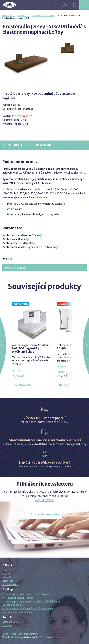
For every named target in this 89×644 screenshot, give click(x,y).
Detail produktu (24, 385)
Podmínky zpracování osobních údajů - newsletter (28, 609)
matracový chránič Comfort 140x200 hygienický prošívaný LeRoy (31, 348)
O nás (5, 570)
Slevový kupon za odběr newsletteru (21, 612)
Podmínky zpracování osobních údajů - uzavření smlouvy (31, 601)
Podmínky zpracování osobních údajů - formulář (27, 594)
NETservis (16, 637)
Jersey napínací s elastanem (43, 16)
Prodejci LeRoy (10, 585)
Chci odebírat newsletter (45, 514)
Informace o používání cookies (18, 598)
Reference (8, 581)
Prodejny (7, 625)
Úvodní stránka (9, 16)
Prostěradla (23, 16)
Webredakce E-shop (50, 637)
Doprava (7, 574)
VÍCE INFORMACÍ (44, 500)
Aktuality (7, 577)
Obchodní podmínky (13, 605)
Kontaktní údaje (11, 622)
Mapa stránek (9, 634)
